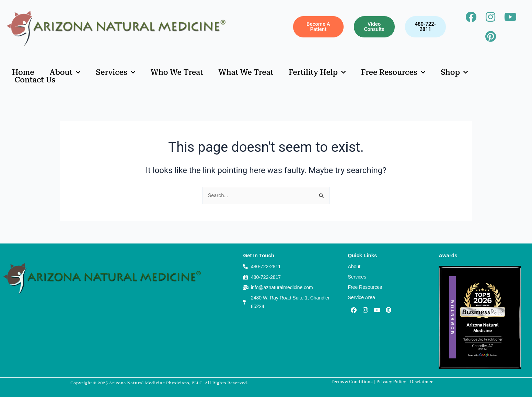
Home (23, 72)
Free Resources (393, 72)
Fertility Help (317, 72)
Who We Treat (177, 72)
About (65, 72)
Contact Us (35, 80)
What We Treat (246, 72)
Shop (454, 72)
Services (115, 72)
